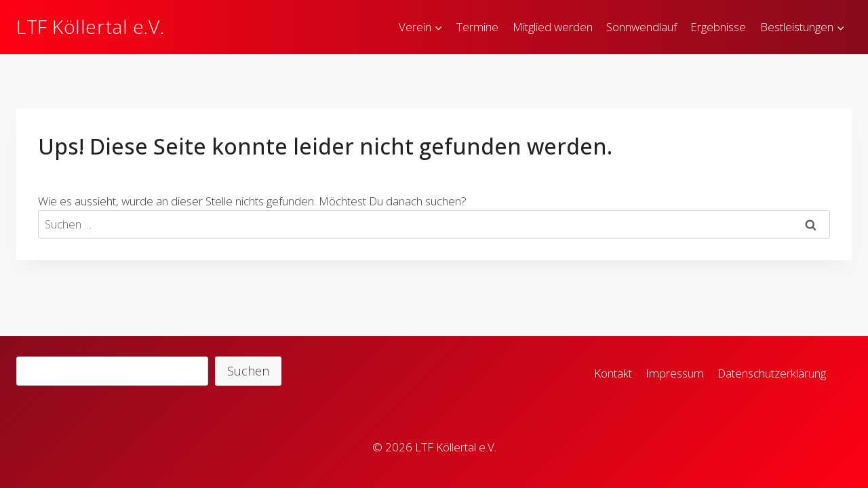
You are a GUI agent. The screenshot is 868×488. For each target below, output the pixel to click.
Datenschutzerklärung (772, 373)
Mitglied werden (553, 27)
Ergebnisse (718, 27)
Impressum (675, 373)
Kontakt (613, 373)
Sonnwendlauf (642, 27)
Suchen (248, 371)
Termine (477, 27)
